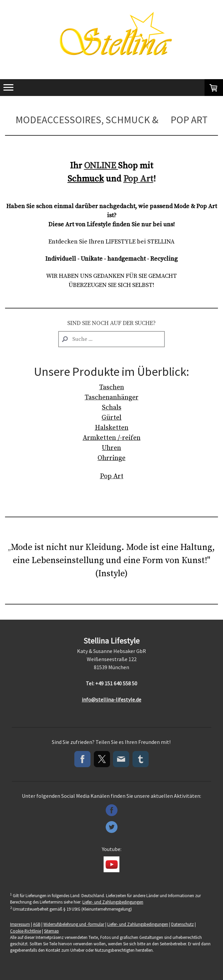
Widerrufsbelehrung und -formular (74, 924)
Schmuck (86, 179)
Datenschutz (182, 924)
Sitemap (51, 931)
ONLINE (101, 166)
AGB (37, 924)
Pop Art (138, 179)
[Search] (112, 339)
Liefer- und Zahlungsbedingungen (113, 902)
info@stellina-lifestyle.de (112, 699)
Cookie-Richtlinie (26, 931)
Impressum (20, 924)
